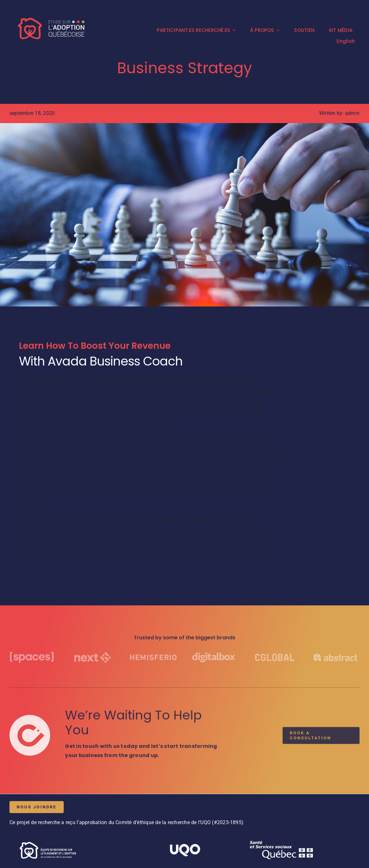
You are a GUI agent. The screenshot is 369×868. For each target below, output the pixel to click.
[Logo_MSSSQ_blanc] (281, 843)
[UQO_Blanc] (184, 846)
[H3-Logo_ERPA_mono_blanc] (47, 841)
